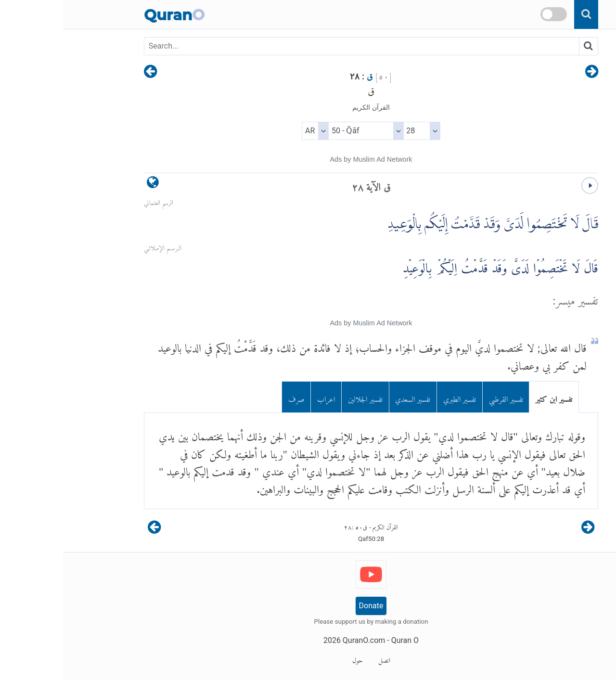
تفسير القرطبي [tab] (443, 397)
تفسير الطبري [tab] (397, 397)
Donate (308, 606)
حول (295, 659)
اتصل (321, 659)
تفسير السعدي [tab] (350, 397)
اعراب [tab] (263, 397)
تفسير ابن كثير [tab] (491, 397)
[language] (90, 185)
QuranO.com (301, 640)
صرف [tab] (233, 397)
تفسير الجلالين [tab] (302, 397)
